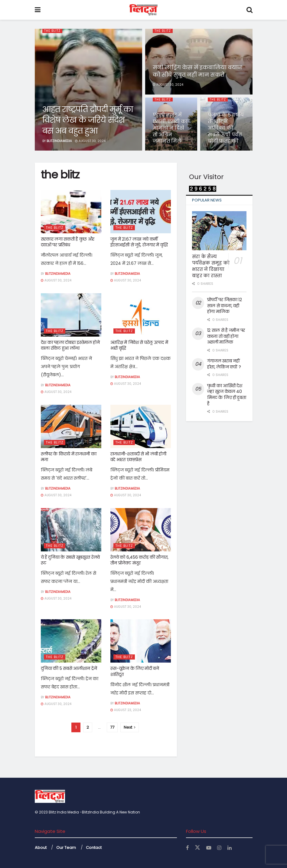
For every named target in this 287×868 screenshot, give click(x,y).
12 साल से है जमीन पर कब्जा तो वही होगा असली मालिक (226, 336)
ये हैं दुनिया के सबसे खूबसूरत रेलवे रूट (70, 560)
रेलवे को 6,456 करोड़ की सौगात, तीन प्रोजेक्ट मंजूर (139, 560)
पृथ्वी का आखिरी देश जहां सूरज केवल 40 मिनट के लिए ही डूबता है (227, 395)
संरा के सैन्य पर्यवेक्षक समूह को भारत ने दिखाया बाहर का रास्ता (211, 266)
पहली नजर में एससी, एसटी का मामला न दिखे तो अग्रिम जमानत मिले (170, 128)
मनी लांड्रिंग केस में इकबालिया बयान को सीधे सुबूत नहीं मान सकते (197, 71)
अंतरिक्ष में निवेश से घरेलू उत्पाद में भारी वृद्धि (139, 345)
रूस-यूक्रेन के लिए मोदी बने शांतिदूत (135, 671)
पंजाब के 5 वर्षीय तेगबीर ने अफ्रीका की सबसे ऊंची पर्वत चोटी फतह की (226, 128)
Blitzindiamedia (59, 141)
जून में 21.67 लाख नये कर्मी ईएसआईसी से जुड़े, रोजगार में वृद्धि (139, 242)
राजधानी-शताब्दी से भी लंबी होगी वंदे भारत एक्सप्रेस (138, 457)
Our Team (66, 848)
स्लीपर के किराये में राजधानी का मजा (69, 457)
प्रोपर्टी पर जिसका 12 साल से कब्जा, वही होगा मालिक (225, 306)
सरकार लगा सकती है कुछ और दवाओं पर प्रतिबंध (68, 242)
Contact (94, 848)
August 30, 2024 (90, 141)
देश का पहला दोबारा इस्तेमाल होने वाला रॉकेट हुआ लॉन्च (70, 345)
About (41, 848)
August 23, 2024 (126, 710)
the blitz (53, 31)
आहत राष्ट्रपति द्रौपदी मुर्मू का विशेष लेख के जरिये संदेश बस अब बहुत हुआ (88, 120)
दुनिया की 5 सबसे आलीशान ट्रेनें (69, 668)
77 (112, 727)
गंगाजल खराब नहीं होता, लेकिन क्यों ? (224, 364)
